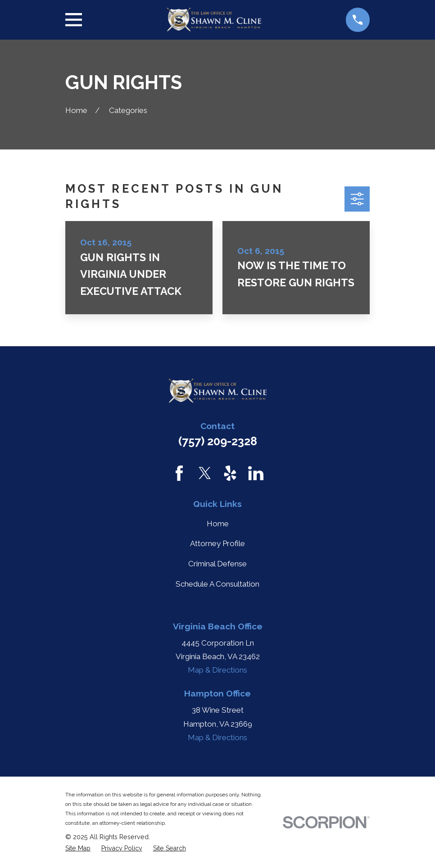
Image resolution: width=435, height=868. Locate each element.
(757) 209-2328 (218, 441)
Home (218, 524)
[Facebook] (179, 473)
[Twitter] (205, 473)
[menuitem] (78, 848)
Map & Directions (217, 670)
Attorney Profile (217, 543)
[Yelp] (230, 473)
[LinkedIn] (256, 473)
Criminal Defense (217, 564)
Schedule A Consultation (217, 584)
